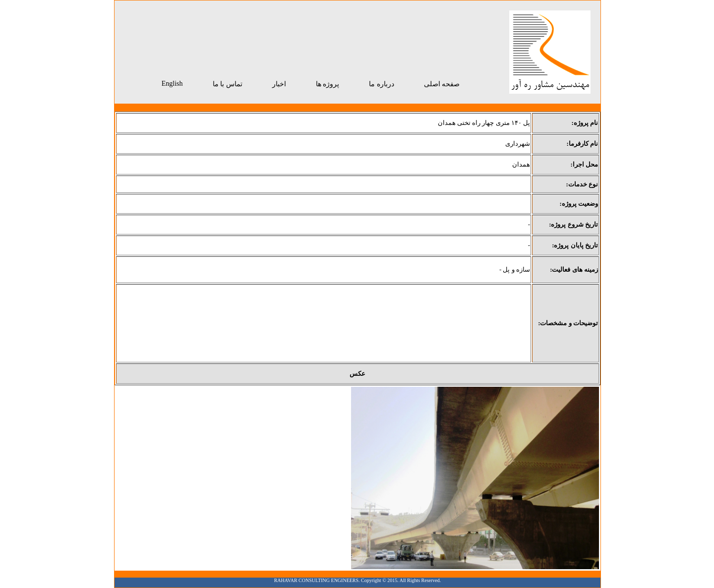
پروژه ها (328, 84)
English (172, 84)
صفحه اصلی (442, 84)
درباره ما (382, 84)
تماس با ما (228, 84)
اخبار (279, 84)
